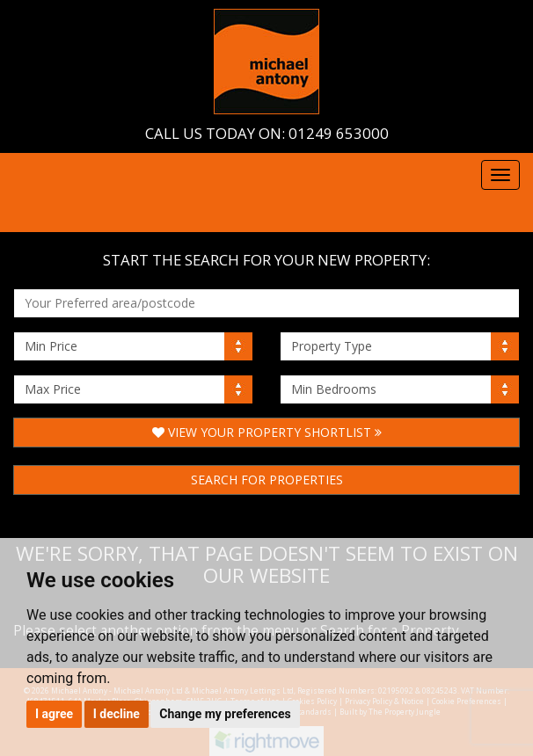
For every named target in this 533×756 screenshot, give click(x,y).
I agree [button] (54, 714)
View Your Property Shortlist (267, 432)
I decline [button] (117, 714)
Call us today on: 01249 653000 (267, 133)
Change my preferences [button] (225, 714)
